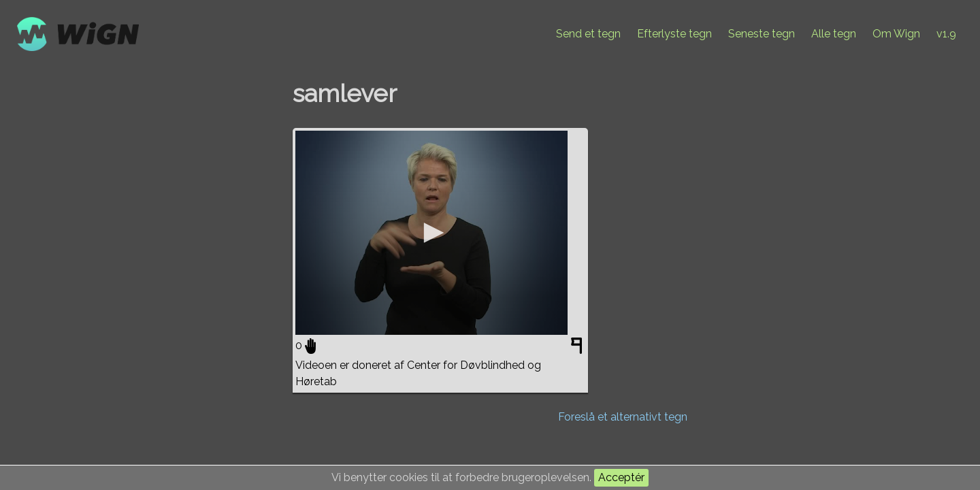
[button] (431, 233)
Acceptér (621, 477)
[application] (431, 233)
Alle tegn (834, 34)
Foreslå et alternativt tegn (623, 417)
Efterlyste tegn (674, 34)
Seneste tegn (762, 34)
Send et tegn (588, 34)
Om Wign (896, 34)
